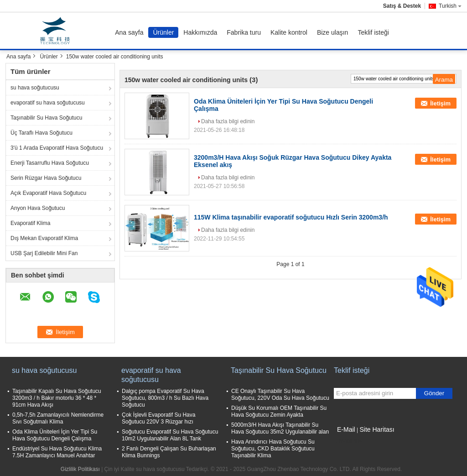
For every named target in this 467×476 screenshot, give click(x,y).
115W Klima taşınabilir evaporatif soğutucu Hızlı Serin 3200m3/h (291, 217)
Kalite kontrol (289, 32)
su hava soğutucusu (35, 88)
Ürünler (163, 32)
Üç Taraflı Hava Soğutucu (42, 133)
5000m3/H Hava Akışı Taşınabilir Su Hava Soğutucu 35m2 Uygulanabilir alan (280, 428)
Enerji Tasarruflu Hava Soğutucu (50, 163)
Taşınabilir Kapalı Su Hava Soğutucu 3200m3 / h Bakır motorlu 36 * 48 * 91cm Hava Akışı (57, 398)
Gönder (434, 393)
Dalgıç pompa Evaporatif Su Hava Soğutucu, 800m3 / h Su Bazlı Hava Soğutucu (165, 398)
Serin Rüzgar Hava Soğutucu (46, 178)
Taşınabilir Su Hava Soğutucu (46, 118)
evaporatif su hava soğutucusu (48, 103)
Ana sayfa (129, 32)
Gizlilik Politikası (80, 469)
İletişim (440, 103)
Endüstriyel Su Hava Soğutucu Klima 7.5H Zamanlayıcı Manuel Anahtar (57, 452)
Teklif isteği (373, 32)
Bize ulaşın (332, 32)
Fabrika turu (244, 32)
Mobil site (348, 441)
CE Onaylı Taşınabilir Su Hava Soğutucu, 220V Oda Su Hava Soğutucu (280, 395)
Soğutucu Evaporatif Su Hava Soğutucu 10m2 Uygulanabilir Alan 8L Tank (170, 435)
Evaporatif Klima (30, 223)
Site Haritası (377, 429)
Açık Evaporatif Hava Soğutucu (48, 193)
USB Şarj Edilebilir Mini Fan (44, 253)
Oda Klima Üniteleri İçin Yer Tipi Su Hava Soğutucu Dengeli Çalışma (55, 435)
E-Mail (346, 429)
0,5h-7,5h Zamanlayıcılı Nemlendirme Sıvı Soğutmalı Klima (58, 418)
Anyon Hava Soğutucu (38, 208)
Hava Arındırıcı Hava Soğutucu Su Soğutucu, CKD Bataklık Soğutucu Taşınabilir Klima (273, 449)
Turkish (450, 6)
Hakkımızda (200, 32)
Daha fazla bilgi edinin (228, 121)
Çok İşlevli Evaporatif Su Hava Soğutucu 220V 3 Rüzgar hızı (158, 418)
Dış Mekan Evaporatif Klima (44, 238)
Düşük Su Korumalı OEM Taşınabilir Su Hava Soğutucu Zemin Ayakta (279, 411)
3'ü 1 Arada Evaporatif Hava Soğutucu (57, 148)
